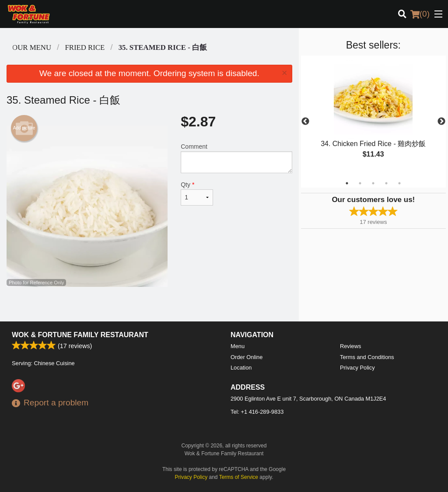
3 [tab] (373, 183)
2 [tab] (360, 183)
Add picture (24, 128)
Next (441, 122)
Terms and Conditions (367, 357)
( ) (420, 14)
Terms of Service (239, 477)
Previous (305, 122)
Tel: (257, 412)
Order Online (247, 357)
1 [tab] (347, 183)
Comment (236, 158)
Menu (238, 346)
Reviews (350, 346)
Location (241, 368)
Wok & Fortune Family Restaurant (80, 335)
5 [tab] (399, 183)
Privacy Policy (357, 368)
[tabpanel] (373, 116)
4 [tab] (386, 183)
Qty (197, 193)
